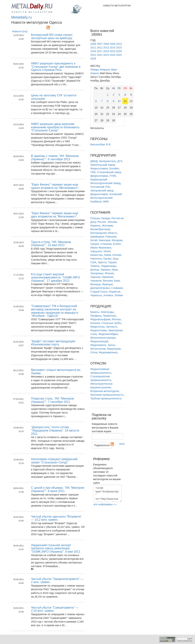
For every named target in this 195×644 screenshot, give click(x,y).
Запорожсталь (108, 161)
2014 (112, 48)
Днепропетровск (100, 288)
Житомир (107, 226)
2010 (119, 44)
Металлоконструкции (103, 338)
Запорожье (97, 273)
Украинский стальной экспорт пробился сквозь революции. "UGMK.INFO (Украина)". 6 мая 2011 (56, 548)
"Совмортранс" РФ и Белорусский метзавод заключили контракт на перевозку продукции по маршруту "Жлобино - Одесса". (55, 311)
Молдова (117, 240)
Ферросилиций (99, 341)
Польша (95, 218)
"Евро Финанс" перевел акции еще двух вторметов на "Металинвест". (55, 215)
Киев (117, 281)
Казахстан (96, 255)
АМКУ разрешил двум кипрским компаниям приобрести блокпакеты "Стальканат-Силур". (55, 127)
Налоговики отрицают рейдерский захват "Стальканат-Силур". (54, 461)
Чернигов (96, 281)
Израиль (95, 226)
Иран (115, 270)
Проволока (109, 316)
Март (114, 70)
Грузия (107, 259)
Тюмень (95, 266)
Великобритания (100, 229)
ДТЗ (120, 161)
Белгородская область (104, 233)
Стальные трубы (111, 323)
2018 (106, 51)
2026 (93, 59)
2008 (106, 44)
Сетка (94, 352)
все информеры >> (105, 504)
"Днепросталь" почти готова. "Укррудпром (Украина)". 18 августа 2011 (55, 430)
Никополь (96, 259)
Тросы (111, 345)
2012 (100, 48)
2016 (93, 51)
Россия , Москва (107, 222)
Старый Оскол (99, 292)
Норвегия (114, 292)
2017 (100, 51)
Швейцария (97, 237)
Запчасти (111, 327)
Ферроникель (98, 345)
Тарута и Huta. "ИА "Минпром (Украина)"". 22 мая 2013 (51, 244)
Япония (109, 273)
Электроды (107, 312)
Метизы (116, 319)
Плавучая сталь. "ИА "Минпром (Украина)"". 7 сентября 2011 (52, 400)
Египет (117, 244)
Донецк (95, 270)
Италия (117, 255)
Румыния (111, 237)
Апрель (95, 73)
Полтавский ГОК (100, 187)
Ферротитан (97, 327)
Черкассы (96, 295)
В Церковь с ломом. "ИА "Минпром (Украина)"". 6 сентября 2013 (55, 158)
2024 (112, 55)
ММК (106, 202)
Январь (95, 70)
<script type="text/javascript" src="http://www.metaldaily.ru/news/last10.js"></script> (107, 493)
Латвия (119, 295)
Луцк (115, 259)
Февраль (105, 70)
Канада (106, 218)
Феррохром (114, 349)
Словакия (117, 288)
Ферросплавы (99, 330)
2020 (119, 51)
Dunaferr (114, 168)
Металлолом (98, 349)
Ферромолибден (108, 334)
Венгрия (108, 281)
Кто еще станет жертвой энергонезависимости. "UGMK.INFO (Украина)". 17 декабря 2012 (56, 277)
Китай (94, 240)
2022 (100, 55)
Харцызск (96, 251)
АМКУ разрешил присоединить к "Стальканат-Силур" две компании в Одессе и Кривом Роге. (56, 67)
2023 (106, 55)
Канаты (95, 312)
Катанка (95, 323)
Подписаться (102, 445)
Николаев (105, 240)
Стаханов (106, 244)
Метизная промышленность (107, 395)
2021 (93, 55)
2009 (112, 44)
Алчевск (108, 295)
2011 (93, 48)
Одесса (102, 262)
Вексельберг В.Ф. (101, 144)
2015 (119, 48)
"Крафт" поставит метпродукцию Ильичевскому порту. (53, 343)
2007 (100, 44)
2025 (119, 55)
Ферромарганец (108, 352)
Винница (95, 284)
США (93, 262)
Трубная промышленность (106, 398)
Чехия (107, 251)
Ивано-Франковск (101, 248)
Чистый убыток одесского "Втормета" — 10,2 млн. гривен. (56, 518)
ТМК (93, 172)
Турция (112, 262)
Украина (105, 270)
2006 (93, 44)
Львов (107, 255)
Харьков (95, 277)
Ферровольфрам (100, 319)
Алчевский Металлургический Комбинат (106, 198)
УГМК (113, 176)
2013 (106, 48)
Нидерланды (109, 266)
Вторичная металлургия (105, 391)
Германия (108, 277)
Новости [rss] (20, 31)
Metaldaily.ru (21, 17)
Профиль (96, 316)
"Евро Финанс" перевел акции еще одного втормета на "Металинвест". (55, 186)
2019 (112, 51)
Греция (95, 244)
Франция (107, 284)
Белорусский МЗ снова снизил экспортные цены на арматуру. (52, 36)
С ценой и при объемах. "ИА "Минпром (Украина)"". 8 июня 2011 (58, 489)
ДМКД (94, 161)
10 (119, 101)
